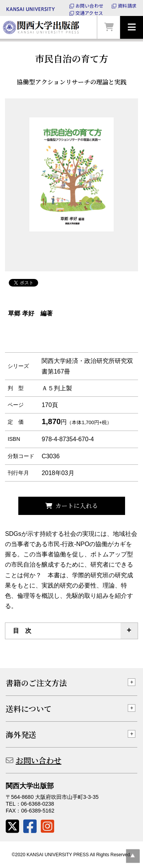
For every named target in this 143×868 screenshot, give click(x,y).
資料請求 (127, 6)
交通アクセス (89, 13)
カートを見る (109, 27)
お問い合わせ (89, 6)
